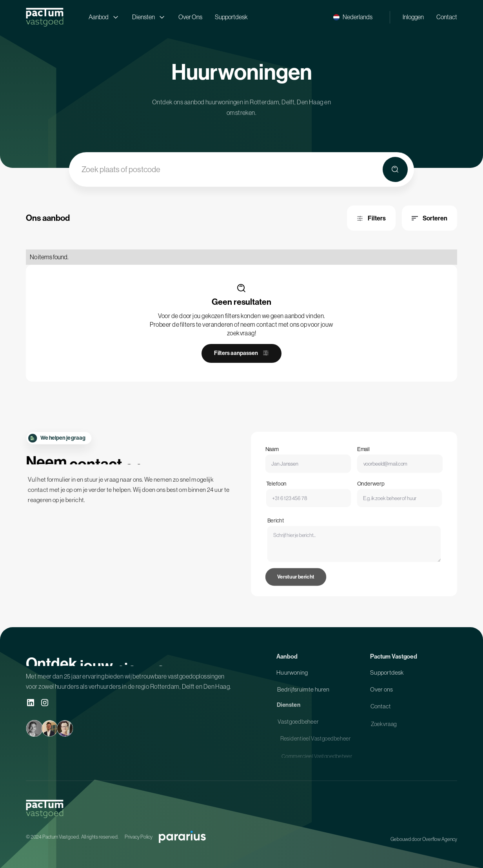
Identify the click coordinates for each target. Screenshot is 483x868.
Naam (278, 455)
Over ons (382, 692)
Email (363, 455)
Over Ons (190, 17)
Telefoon (284, 491)
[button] (353, 17)
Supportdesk (231, 17)
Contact (447, 17)
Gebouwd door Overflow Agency (424, 839)
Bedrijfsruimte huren (303, 692)
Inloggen (413, 17)
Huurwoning (292, 675)
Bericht (285, 537)
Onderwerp (369, 491)
